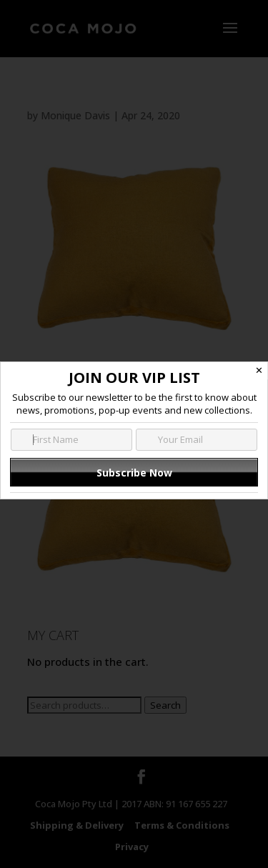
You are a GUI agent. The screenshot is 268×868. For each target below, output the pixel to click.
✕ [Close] (259, 370)
